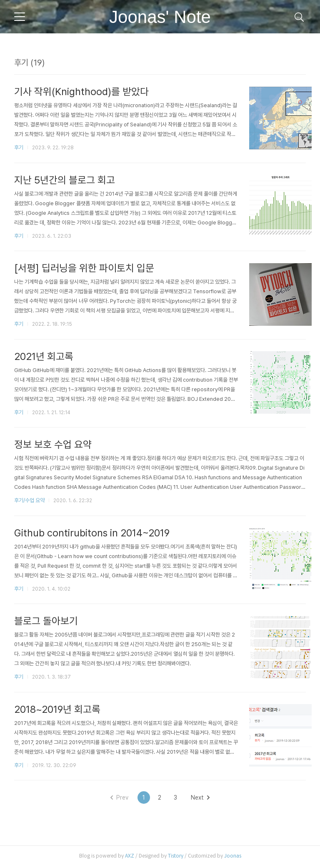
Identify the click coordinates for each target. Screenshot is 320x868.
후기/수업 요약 (29, 501)
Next (200, 799)
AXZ (130, 857)
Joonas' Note (160, 17)
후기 (19, 147)
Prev (119, 799)
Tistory (176, 857)
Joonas (233, 857)
